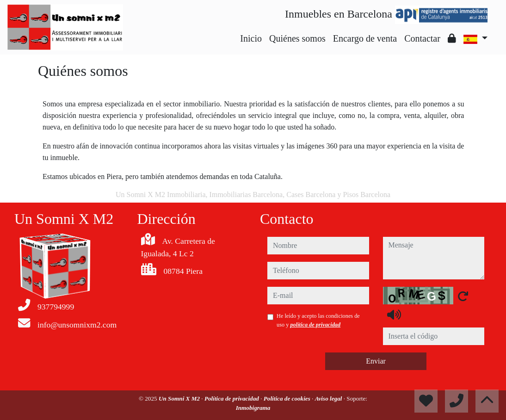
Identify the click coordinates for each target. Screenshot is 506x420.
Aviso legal (329, 398)
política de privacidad (315, 325)
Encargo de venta (365, 38)
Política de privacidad (232, 398)
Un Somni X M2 (180, 398)
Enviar (376, 361)
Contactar (422, 38)
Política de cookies (288, 398)
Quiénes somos (297, 38)
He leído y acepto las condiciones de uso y (318, 320)
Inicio (251, 38)
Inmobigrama (253, 408)
